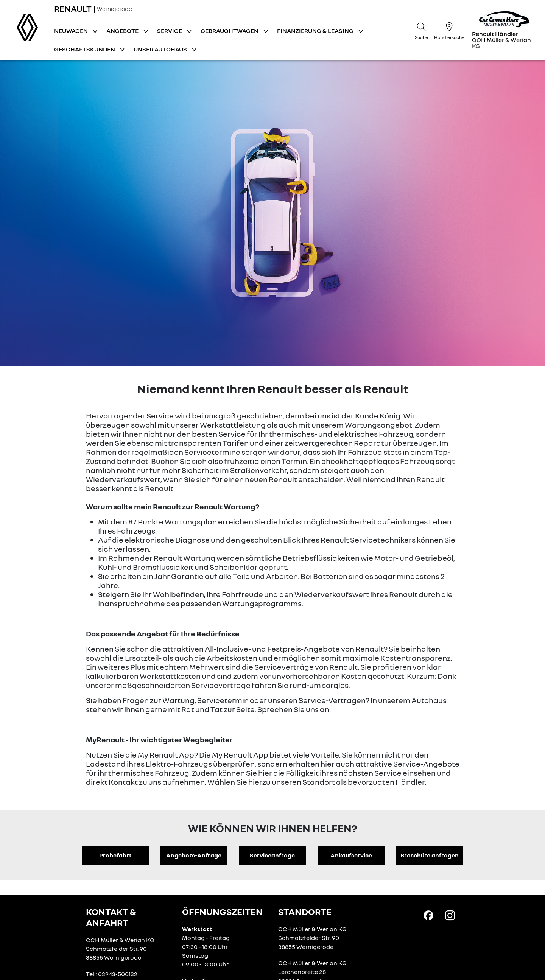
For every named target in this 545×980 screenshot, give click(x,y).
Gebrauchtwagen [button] (230, 31)
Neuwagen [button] (72, 31)
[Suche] (421, 30)
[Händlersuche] (449, 30)
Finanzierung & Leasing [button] (316, 31)
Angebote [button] (123, 31)
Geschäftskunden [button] (85, 49)
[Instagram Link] (450, 915)
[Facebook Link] (428, 915)
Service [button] (170, 31)
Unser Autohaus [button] (161, 49)
